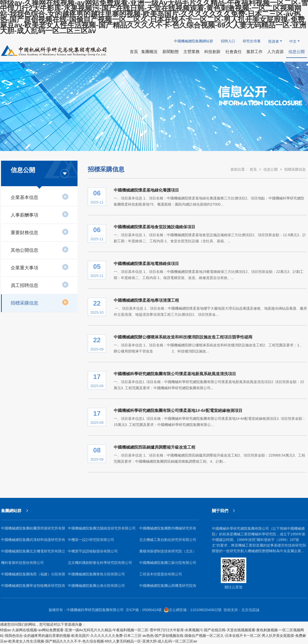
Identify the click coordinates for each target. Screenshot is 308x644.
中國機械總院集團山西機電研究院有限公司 (168, 588)
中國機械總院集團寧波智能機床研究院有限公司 (33, 588)
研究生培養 (252, 41)
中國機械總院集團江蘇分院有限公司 (168, 563)
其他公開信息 (40, 249)
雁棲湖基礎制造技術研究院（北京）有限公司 (168, 553)
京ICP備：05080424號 (144, 610)
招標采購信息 (40, 302)
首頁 (253, 169)
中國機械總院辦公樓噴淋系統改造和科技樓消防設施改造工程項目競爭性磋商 (183, 337)
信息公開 (271, 169)
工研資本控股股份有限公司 (161, 574)
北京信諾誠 (250, 610)
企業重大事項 (40, 267)
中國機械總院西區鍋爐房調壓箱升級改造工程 (155, 447)
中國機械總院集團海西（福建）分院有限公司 (33, 576)
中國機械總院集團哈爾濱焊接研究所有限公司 (33, 530)
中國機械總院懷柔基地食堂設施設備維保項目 (155, 227)
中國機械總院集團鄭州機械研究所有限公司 (168, 530)
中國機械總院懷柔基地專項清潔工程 (146, 300)
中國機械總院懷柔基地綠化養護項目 (146, 190)
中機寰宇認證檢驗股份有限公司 (93, 551)
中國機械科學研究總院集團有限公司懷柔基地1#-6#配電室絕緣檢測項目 (178, 411)
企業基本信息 (40, 197)
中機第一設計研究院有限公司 (91, 540)
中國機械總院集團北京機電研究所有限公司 (33, 553)
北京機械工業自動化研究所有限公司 (168, 540)
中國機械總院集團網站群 (194, 41)
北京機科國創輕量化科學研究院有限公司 (100, 563)
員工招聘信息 (40, 285)
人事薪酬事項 (40, 214)
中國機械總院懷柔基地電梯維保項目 (146, 264)
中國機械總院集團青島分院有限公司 (96, 574)
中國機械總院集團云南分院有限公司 (96, 586)
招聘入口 (228, 41)
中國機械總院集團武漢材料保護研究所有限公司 (33, 542)
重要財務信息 (40, 232)
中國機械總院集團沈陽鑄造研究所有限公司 (102, 528)
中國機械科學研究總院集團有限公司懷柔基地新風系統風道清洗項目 (175, 374)
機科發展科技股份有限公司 (22, 563)
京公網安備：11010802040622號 (193, 610)
